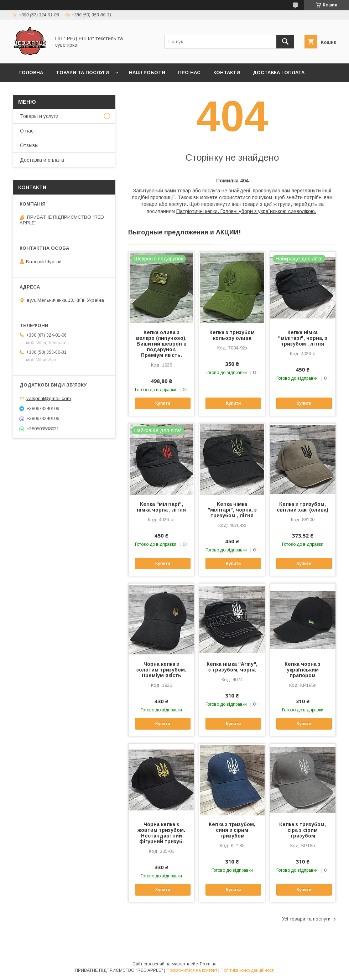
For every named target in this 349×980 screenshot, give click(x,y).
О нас (27, 131)
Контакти (227, 72)
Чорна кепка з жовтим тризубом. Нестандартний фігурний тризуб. (161, 833)
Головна (31, 72)
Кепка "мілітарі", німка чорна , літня (161, 507)
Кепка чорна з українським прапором (303, 670)
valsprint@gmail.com (49, 398)
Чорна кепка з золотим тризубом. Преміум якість (161, 670)
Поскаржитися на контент (192, 970)
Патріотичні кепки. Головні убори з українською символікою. (246, 211)
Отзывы (29, 145)
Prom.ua (208, 964)
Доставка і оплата (279, 72)
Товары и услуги (39, 116)
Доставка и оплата (42, 160)
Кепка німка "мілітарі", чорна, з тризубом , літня (303, 338)
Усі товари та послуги (306, 919)
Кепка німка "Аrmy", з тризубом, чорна (232, 667)
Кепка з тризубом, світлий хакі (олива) (303, 507)
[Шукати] (285, 42)
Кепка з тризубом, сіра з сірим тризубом (303, 830)
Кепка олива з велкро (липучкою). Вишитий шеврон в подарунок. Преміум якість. (161, 344)
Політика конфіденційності (248, 970)
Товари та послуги (82, 72)
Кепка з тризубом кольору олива (232, 335)
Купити (163, 403)
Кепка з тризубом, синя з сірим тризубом (232, 830)
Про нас (189, 72)
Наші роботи (147, 72)
